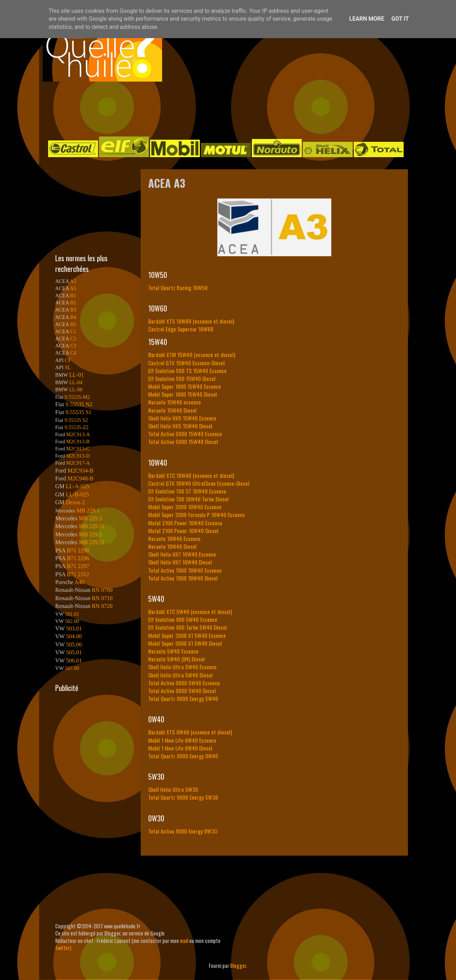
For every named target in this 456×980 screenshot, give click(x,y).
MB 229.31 (92, 526)
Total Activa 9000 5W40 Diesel (182, 691)
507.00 (72, 668)
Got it (400, 19)
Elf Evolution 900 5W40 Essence (183, 619)
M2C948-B (80, 478)
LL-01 (76, 375)
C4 (73, 353)
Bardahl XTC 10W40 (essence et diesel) (191, 475)
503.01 (74, 628)
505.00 (74, 644)
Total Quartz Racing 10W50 (178, 288)
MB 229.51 (92, 542)
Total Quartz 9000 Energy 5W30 (183, 797)
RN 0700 (102, 590)
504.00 (74, 636)
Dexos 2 (75, 502)
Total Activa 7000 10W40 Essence (185, 570)
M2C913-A (78, 434)
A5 (73, 288)
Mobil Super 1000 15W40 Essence (185, 386)
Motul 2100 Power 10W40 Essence (185, 523)
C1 (73, 331)
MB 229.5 (90, 534)
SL (68, 367)
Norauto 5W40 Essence (173, 651)
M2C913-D (78, 456)
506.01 (74, 661)
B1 (73, 295)
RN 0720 (102, 606)
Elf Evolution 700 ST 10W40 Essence (187, 491)
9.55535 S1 (79, 412)
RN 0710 (102, 598)
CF (68, 360)
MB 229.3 (90, 518)
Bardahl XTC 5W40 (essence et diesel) (190, 612)
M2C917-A (78, 463)
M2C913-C (78, 449)
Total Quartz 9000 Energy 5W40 (183, 698)
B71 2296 (78, 558)
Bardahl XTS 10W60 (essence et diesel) (191, 321)
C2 (73, 339)
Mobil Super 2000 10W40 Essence (185, 507)
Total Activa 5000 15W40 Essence (185, 434)
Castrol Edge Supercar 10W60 (181, 329)
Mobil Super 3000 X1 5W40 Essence (187, 635)
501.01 (72, 614)
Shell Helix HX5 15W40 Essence (182, 418)
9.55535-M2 (77, 397)
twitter (63, 948)
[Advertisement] (221, 108)
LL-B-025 (77, 494)
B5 (73, 324)
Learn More (367, 19)
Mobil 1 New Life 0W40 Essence (182, 740)
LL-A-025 (78, 486)
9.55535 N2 (79, 404)
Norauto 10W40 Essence (174, 538)
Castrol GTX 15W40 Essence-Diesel (186, 363)
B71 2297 (78, 566)
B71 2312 (78, 574)
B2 (73, 303)
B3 (73, 310)
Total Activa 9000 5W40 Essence (184, 683)
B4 (73, 317)
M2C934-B (80, 471)
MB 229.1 (88, 510)
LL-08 (76, 390)
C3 (73, 346)
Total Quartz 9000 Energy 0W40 (183, 756)
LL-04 (76, 382)
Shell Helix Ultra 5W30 (173, 789)
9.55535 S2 (76, 420)
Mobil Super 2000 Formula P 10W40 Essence (196, 515)
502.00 (72, 621)
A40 (79, 582)
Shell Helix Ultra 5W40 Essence (182, 667)
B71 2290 (78, 550)
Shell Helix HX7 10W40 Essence (182, 554)
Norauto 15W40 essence (175, 402)
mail (184, 941)
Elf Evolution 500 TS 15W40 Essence (187, 371)
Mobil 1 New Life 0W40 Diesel (180, 748)
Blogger (238, 966)
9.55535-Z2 (77, 427)
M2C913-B (78, 442)
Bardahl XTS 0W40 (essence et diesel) (190, 732)
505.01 (74, 652)
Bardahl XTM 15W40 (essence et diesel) (192, 355)
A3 (73, 281)
